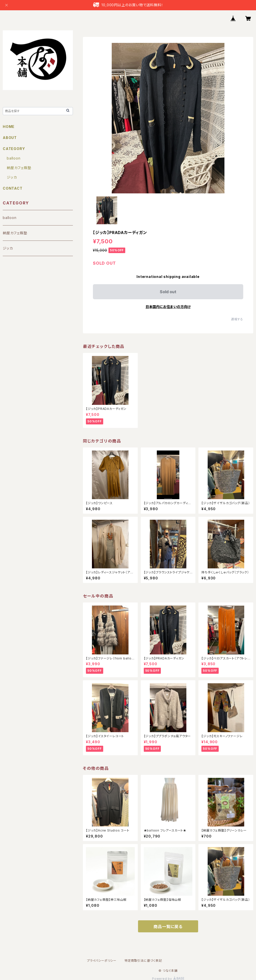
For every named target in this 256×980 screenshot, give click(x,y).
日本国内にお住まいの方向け (168, 307)
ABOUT (10, 138)
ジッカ (12, 177)
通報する (237, 319)
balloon (14, 158)
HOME (9, 127)
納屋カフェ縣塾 (19, 168)
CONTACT (13, 188)
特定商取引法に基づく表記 (143, 961)
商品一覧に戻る (168, 927)
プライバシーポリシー (102, 961)
